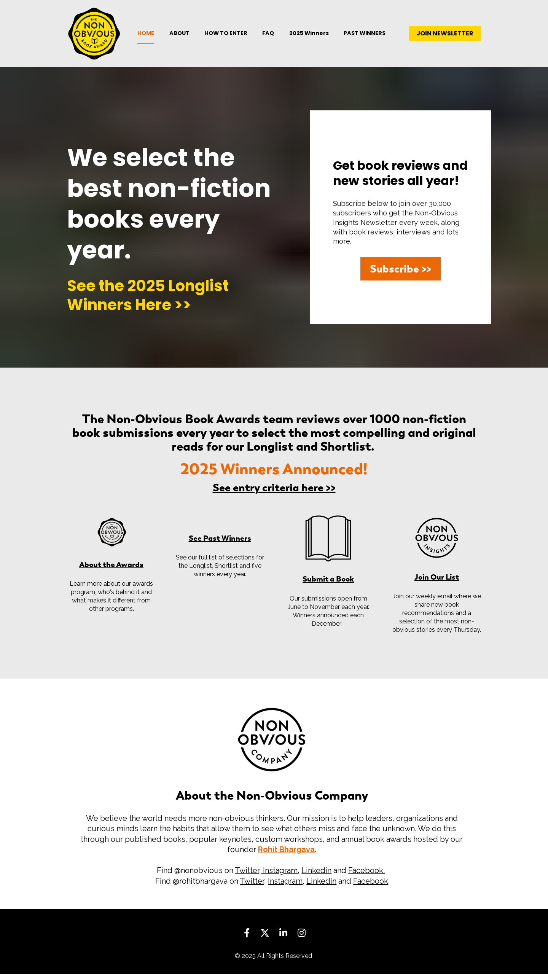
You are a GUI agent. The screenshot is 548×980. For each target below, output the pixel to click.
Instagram (279, 877)
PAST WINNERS (365, 36)
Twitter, (253, 887)
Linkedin (316, 877)
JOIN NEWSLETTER (445, 36)
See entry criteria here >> (274, 494)
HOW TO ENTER (226, 36)
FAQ (268, 36)
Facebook (371, 887)
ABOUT (179, 36)
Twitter (247, 877)
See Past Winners (220, 544)
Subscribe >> (401, 275)
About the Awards (111, 570)
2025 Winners (309, 36)
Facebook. (366, 877)
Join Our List (437, 583)
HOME (146, 36)
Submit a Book (328, 585)
